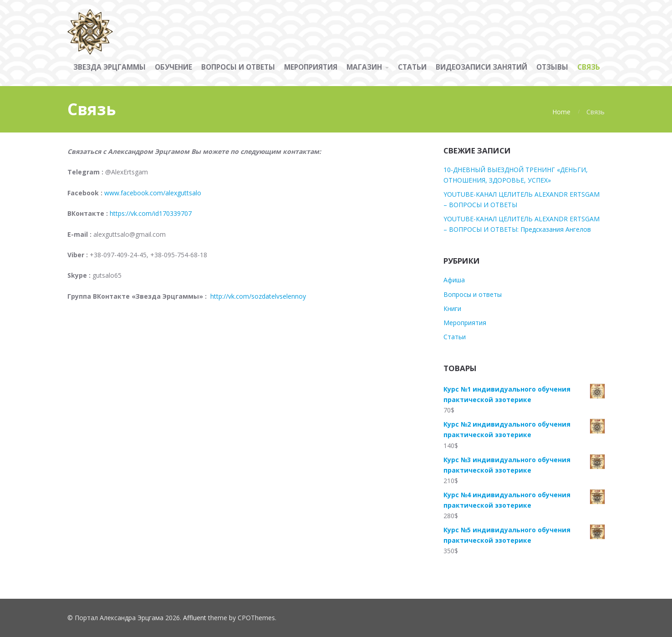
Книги (452, 308)
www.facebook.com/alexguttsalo (153, 193)
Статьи (455, 337)
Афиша (454, 280)
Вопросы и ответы (473, 294)
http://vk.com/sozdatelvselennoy (257, 296)
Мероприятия (465, 323)
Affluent (195, 618)
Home (561, 112)
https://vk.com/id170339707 (151, 213)
